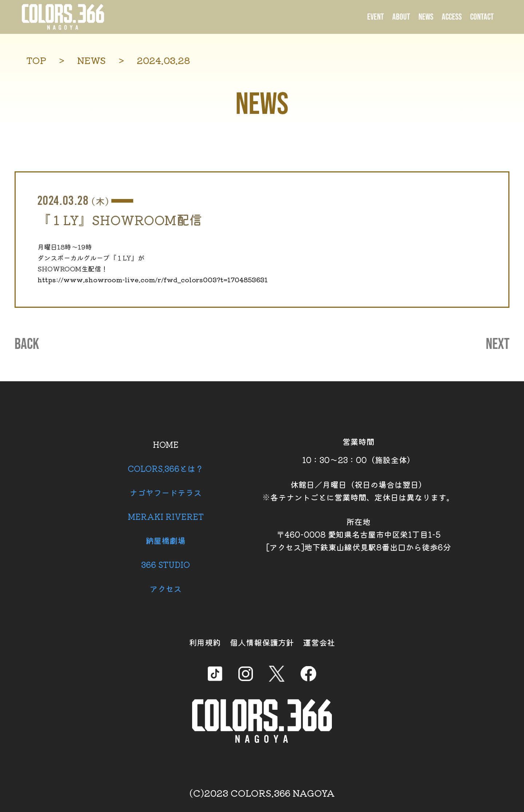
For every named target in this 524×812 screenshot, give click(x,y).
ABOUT (401, 17)
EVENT (376, 17)
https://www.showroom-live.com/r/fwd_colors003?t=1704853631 (153, 279)
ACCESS (452, 17)
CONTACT (482, 17)
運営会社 (319, 642)
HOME (166, 444)
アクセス (166, 588)
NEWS (426, 17)
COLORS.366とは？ (166, 468)
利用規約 (205, 642)
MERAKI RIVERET (166, 516)
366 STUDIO (166, 564)
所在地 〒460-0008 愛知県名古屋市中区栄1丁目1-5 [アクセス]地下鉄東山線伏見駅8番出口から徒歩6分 (358, 534)
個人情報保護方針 (262, 642)
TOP (36, 60)
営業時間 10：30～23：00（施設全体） (358, 450)
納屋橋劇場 (166, 540)
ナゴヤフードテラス (166, 492)
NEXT (498, 345)
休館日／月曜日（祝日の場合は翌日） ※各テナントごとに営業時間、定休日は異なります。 (358, 491)
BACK (27, 345)
